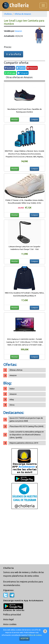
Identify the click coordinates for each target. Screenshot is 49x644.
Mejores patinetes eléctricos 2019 (24, 443)
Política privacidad (12, 615)
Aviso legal (8, 619)
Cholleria (8, 14)
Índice (12, 389)
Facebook (10, 68)
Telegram (23, 73)
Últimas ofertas (16, 370)
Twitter (21, 68)
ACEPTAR (24, 638)
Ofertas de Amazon (23, 14)
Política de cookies (35, 635)
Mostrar (15, 119)
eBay (12, 399)
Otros (12, 405)
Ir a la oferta (14, 54)
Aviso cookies (10, 624)
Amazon (18, 31)
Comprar (34, 119)
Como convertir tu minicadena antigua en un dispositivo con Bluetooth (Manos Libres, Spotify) (27, 435)
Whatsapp (10, 73)
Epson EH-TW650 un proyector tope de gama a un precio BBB (26, 419)
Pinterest (32, 68)
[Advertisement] (24, 537)
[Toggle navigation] (43, 5)
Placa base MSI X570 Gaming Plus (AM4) (26, 426)
